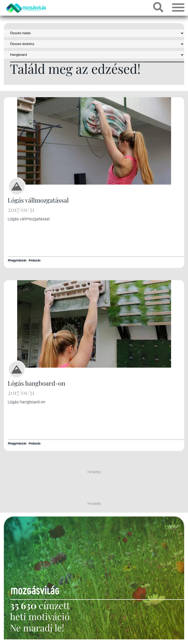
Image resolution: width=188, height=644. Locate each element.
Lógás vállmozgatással (38, 200)
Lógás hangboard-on (36, 383)
